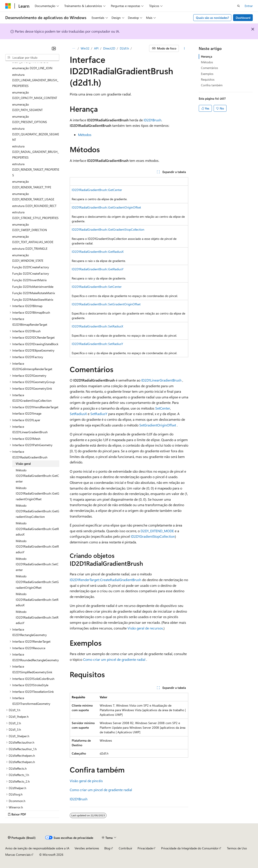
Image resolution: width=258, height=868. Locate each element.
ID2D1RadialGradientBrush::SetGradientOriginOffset (106, 304)
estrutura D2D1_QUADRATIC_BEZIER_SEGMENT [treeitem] (36, 134)
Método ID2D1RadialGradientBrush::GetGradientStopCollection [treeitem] (37, 511)
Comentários (209, 68)
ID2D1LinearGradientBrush (161, 380)
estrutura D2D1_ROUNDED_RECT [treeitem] (34, 206)
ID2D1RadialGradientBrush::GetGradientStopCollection (108, 229)
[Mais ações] (184, 48)
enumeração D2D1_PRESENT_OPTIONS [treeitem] (30, 119)
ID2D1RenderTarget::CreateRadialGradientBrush (105, 580)
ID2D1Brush (153, 120)
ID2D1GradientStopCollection (153, 536)
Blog (107, 848)
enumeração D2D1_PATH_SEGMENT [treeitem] (27, 107)
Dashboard (243, 18)
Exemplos (207, 74)
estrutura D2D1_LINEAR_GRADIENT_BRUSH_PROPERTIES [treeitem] (35, 80)
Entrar (249, 6)
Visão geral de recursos (145, 628)
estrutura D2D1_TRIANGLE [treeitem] (30, 248)
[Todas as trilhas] (74, 48)
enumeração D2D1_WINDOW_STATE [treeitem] (28, 258)
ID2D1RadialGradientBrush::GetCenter (97, 190)
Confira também (212, 85)
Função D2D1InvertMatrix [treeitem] (29, 280)
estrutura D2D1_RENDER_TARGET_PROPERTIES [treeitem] (36, 170)
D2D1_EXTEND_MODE (157, 531)
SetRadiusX (78, 414)
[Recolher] (54, 48)
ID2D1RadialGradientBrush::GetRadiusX (98, 252)
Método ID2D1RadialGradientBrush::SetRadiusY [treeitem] (37, 617)
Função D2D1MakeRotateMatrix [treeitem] (34, 293)
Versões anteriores (87, 848)
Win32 (85, 48)
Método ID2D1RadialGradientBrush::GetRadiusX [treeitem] (37, 529)
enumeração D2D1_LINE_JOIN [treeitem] (32, 68)
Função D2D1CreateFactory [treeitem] (31, 267)
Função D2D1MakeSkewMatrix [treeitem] (33, 300)
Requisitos (208, 79)
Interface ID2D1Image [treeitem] (27, 413)
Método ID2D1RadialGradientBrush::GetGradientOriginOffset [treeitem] (37, 493)
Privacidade (145, 848)
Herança (207, 56)
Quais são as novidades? (212, 18)
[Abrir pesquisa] (239, 6)
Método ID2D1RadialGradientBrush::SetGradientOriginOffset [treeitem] (37, 582)
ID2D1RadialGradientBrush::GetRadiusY (98, 269)
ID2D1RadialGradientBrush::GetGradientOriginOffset (106, 207)
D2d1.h (124, 48)
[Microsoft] (8, 6)
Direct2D (109, 48)
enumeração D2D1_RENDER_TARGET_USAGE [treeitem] (33, 197)
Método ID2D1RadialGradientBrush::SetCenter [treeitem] (37, 564)
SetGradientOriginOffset (158, 425)
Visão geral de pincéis (86, 781)
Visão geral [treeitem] (23, 464)
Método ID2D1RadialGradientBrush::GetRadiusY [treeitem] (37, 546)
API (96, 48)
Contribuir (126, 848)
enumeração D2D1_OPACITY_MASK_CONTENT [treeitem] (35, 95)
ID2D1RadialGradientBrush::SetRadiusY (97, 344)
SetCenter (163, 408)
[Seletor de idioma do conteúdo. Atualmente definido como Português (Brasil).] (22, 838)
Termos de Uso (237, 848)
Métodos (85, 135)
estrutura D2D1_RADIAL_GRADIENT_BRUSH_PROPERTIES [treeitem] (36, 152)
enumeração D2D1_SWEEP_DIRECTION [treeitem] (30, 227)
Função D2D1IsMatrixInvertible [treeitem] (33, 287)
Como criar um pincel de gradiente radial (114, 659)
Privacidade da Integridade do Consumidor (190, 848)
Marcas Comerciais (18, 855)
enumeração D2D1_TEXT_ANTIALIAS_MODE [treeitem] (33, 239)
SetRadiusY (99, 414)
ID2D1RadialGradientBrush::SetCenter (97, 287)
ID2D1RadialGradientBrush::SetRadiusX (97, 326)
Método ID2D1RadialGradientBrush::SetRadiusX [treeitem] (37, 599)
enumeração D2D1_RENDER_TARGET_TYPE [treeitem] (32, 184)
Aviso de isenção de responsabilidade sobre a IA (37, 848)
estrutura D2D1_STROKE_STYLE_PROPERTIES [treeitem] (35, 215)
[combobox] (32, 58)
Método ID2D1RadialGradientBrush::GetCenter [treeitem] (37, 476)
